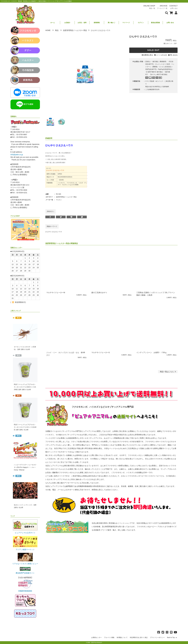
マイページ (126, 23)
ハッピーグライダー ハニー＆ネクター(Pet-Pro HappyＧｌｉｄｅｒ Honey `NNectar (25, 467)
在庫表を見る (148, 55)
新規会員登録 (155, 23)
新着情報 (97, 23)
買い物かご (111, 23)
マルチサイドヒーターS (101, 352)
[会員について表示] (175, 13)
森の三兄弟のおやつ (99, 293)
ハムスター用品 (81, 30)
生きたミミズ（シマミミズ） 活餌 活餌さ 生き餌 (25, 506)
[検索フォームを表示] (167, 13)
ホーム (53, 23)
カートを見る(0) (162, 55)
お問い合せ (170, 23)
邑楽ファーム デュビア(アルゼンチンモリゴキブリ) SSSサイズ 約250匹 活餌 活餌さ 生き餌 (25, 387)
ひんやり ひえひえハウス (54, 232)
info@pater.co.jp (17, 155)
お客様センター (96, 637)
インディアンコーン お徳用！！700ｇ (152, 352)
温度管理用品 (68, 30)
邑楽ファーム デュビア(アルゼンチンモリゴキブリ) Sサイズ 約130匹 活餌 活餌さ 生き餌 (25, 427)
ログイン (141, 23)
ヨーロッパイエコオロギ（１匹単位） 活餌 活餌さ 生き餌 (25, 348)
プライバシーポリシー (157, 637)
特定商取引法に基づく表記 (139, 637)
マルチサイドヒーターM (56, 293)
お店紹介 (67, 23)
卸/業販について (122, 637)
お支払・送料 (82, 23)
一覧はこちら (168, 372)
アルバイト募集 (109, 637)
